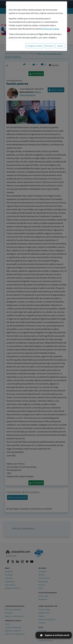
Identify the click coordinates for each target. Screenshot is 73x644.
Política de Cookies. (51, 29)
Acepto (60, 46)
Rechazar (49, 46)
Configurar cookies (34, 46)
